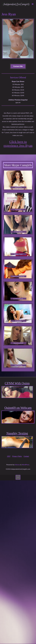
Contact (26, 456)
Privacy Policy (17, 456)
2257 (9, 456)
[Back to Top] (18, 477)
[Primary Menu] (33, 4)
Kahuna (17, 465)
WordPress (26, 465)
